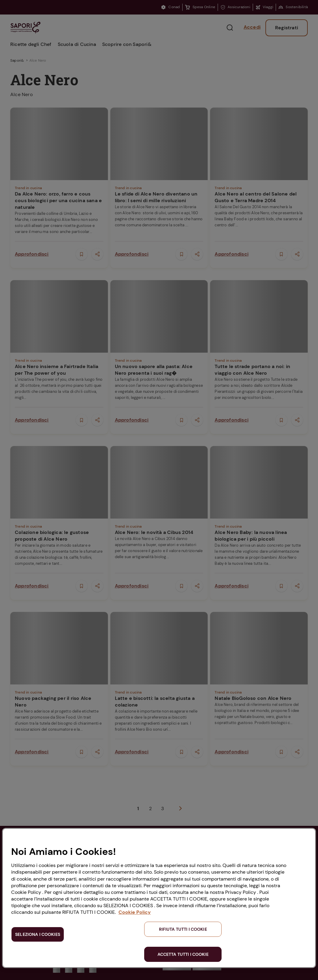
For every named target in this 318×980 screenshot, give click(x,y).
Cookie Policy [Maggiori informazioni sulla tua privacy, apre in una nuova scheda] (135, 912)
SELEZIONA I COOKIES (38, 934)
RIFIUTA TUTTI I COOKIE (183, 929)
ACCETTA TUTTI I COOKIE (183, 954)
